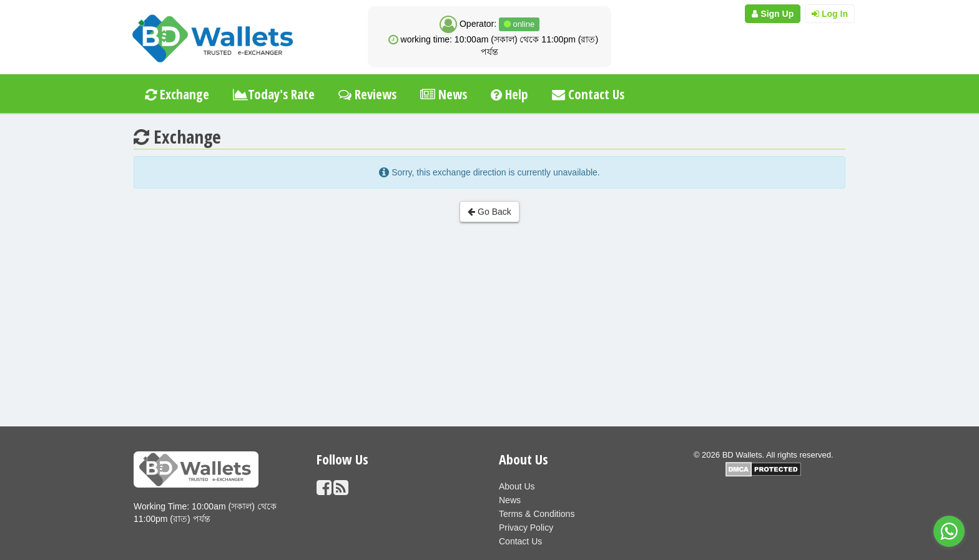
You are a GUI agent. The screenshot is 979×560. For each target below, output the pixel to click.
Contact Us (588, 94)
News (444, 94)
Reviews (367, 94)
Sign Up (773, 14)
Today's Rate (274, 94)
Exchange (176, 94)
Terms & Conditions (537, 514)
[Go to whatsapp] (949, 531)
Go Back (489, 212)
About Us (517, 486)
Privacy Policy (526, 528)
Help (509, 94)
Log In (830, 14)
